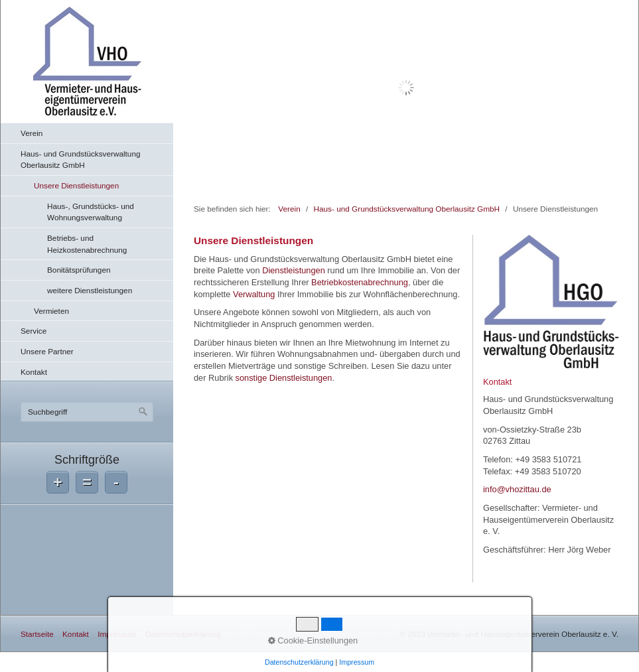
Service (34, 331)
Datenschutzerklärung (183, 634)
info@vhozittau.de (517, 489)
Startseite (37, 634)
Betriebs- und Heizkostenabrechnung (87, 244)
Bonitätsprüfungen (79, 270)
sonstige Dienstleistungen (284, 378)
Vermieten (51, 311)
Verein (32, 133)
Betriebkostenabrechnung (360, 282)
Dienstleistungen (294, 270)
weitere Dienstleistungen (90, 290)
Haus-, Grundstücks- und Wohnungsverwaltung (91, 212)
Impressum (117, 634)
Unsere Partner (47, 351)
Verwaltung (254, 294)
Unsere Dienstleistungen (76, 185)
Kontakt (34, 372)
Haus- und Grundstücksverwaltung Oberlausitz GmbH (81, 160)
